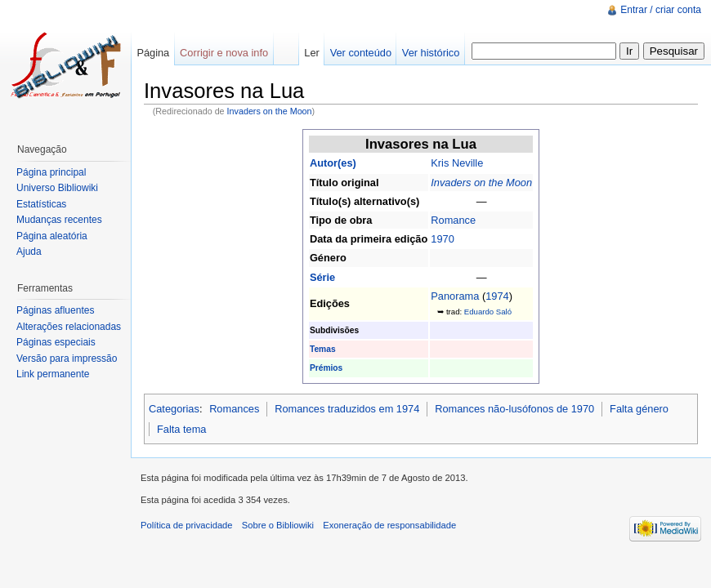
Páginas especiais (56, 342)
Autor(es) (333, 163)
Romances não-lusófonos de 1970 (514, 409)
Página (153, 53)
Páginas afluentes (55, 310)
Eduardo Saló (488, 312)
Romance (453, 220)
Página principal (51, 172)
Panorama (455, 296)
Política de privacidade (187, 525)
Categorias (174, 409)
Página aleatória (52, 236)
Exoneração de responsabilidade (389, 525)
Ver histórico (431, 53)
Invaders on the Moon (270, 111)
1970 (442, 239)
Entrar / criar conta (661, 10)
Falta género (639, 409)
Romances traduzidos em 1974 (347, 409)
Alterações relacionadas (69, 327)
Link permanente (53, 374)
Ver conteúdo (361, 53)
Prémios (326, 368)
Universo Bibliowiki (57, 188)
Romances (234, 409)
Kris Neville (457, 163)
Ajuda (29, 252)
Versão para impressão (67, 359)
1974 (497, 296)
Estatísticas (41, 204)
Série (322, 277)
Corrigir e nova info (224, 53)
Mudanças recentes (59, 220)
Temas (323, 349)
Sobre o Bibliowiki (278, 525)
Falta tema (181, 429)
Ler (312, 53)
